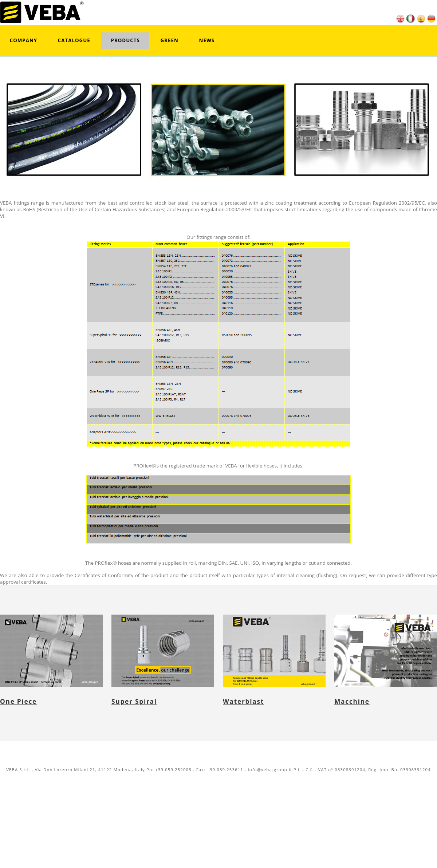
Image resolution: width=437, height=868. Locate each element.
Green (170, 40)
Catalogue (74, 40)
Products (125, 40)
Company (23, 40)
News (207, 40)
